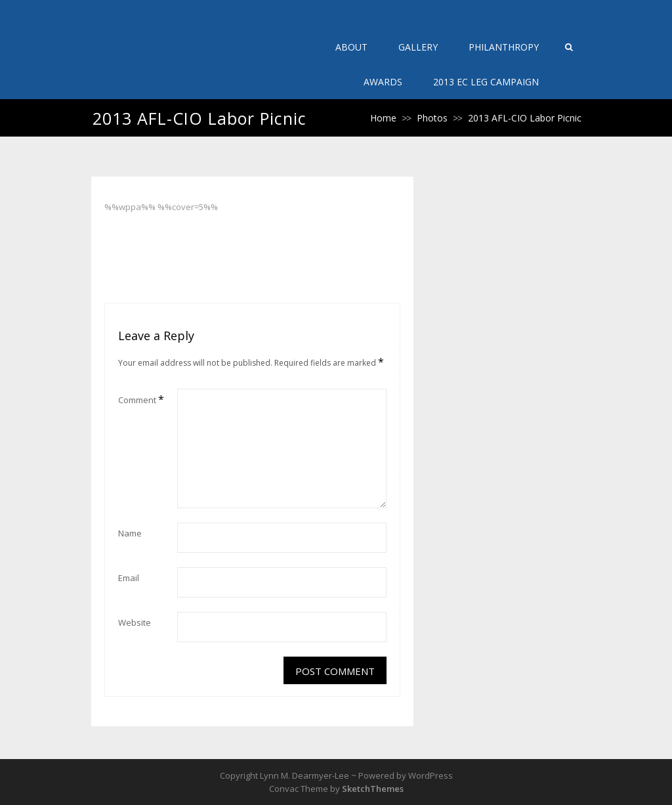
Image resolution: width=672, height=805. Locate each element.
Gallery (418, 47)
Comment (141, 399)
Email (129, 578)
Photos (432, 118)
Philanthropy (504, 47)
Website (135, 622)
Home (383, 118)
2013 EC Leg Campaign (486, 82)
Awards (383, 82)
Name (130, 533)
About (351, 47)
